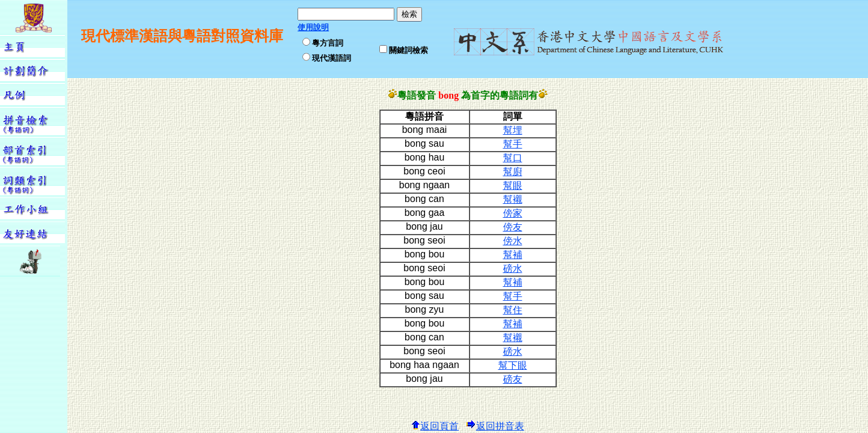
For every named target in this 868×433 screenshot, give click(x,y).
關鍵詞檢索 (408, 50)
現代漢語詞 (332, 58)
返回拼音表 (495, 426)
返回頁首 (435, 426)
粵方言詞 (328, 43)
